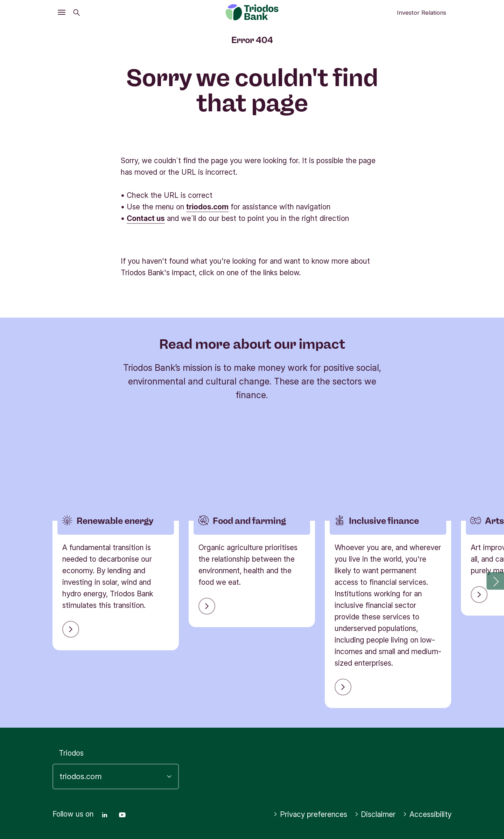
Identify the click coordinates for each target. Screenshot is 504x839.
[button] (495, 581)
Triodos (71, 753)
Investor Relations (422, 13)
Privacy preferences (310, 814)
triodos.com (207, 207)
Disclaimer (375, 814)
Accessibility (427, 814)
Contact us (146, 218)
